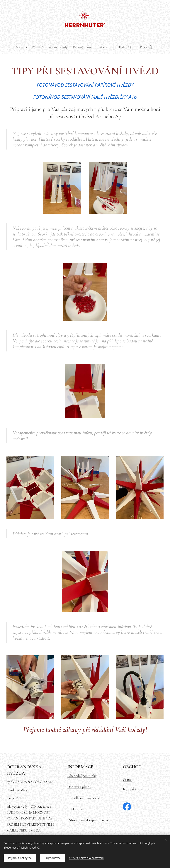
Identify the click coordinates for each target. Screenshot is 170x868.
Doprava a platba (79, 787)
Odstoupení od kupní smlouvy (88, 820)
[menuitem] (15, 47)
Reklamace (75, 809)
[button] (137, 47)
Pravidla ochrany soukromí (87, 798)
